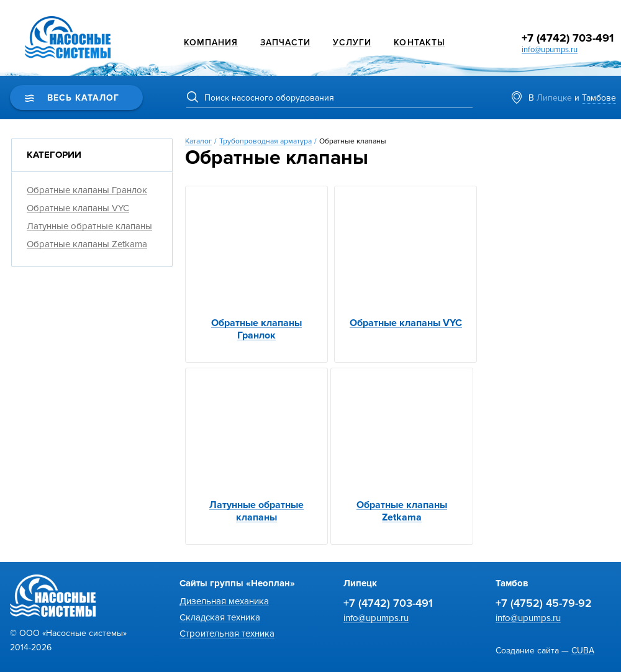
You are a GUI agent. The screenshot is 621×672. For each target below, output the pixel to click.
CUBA (583, 651)
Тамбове (599, 98)
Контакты (419, 43)
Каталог (198, 141)
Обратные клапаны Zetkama (87, 244)
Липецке (554, 98)
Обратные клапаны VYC (78, 208)
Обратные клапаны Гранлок (87, 190)
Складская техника (220, 617)
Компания (211, 43)
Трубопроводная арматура (265, 141)
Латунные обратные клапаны (89, 226)
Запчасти (285, 43)
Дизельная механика (224, 601)
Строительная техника (227, 633)
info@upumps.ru (550, 50)
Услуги (352, 43)
